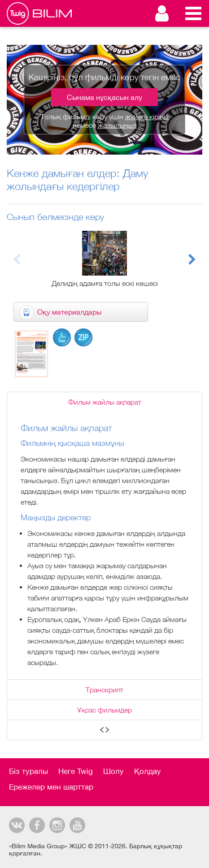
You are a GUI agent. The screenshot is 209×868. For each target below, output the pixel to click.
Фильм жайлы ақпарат (105, 402)
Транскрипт (104, 690)
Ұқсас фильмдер (104, 710)
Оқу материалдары (69, 312)
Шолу (113, 771)
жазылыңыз (117, 125)
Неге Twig (76, 771)
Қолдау (148, 771)
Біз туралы (28, 771)
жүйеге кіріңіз (147, 116)
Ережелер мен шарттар (51, 787)
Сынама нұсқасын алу (104, 97)
